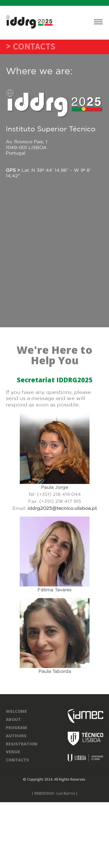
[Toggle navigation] (98, 22)
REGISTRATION (22, 744)
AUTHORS (16, 736)
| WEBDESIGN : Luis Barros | (55, 793)
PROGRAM (16, 728)
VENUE (13, 752)
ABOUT (13, 719)
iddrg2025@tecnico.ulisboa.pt (62, 508)
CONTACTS (17, 760)
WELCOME (16, 711)
